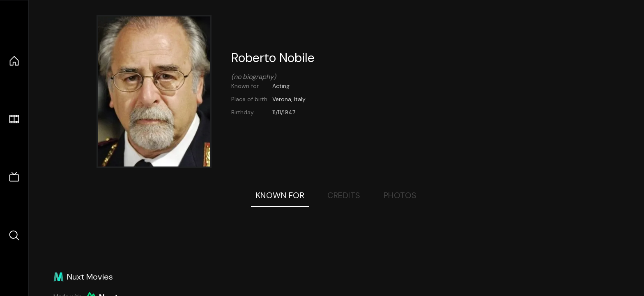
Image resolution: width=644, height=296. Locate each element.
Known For (280, 195)
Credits (344, 195)
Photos (400, 195)
